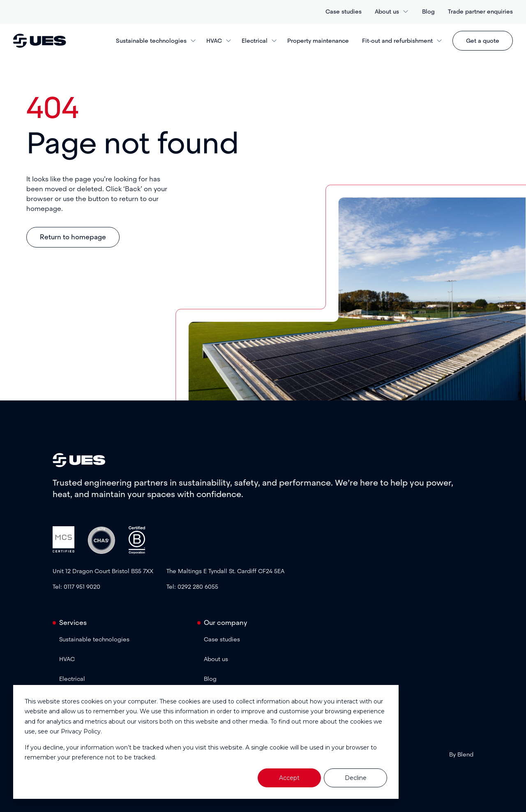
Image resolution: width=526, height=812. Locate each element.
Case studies (344, 12)
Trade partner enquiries (480, 12)
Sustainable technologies (156, 41)
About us (392, 12)
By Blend (461, 754)
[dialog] (206, 742)
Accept (289, 778)
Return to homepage (73, 237)
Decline (356, 778)
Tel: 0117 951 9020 (76, 587)
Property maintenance (318, 41)
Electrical (260, 41)
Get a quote (483, 41)
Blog (428, 12)
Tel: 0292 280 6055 (192, 587)
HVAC (219, 41)
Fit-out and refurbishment (402, 41)
